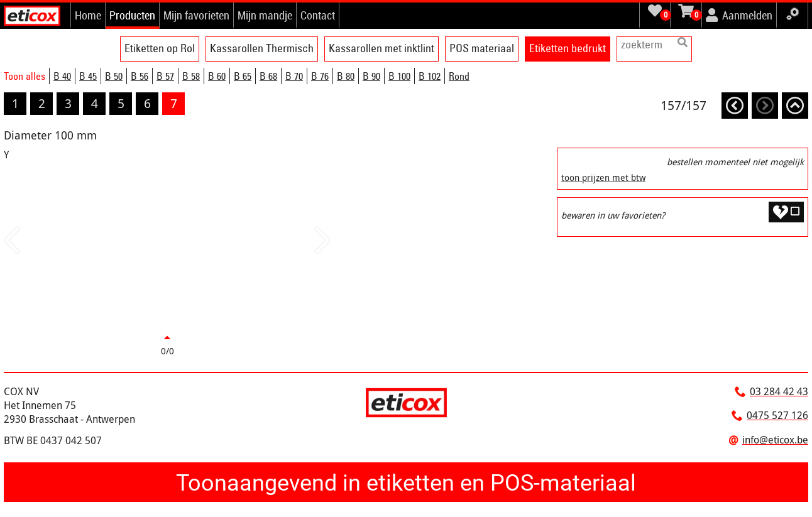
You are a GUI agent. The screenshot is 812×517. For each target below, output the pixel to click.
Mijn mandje (265, 15)
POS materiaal (482, 48)
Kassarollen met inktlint (381, 48)
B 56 (140, 76)
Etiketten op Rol (160, 48)
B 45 (88, 76)
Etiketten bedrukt (568, 48)
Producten (132, 15)
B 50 (114, 76)
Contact (318, 15)
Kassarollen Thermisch (262, 48)
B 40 (62, 76)
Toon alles (25, 76)
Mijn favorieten (196, 15)
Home (88, 15)
